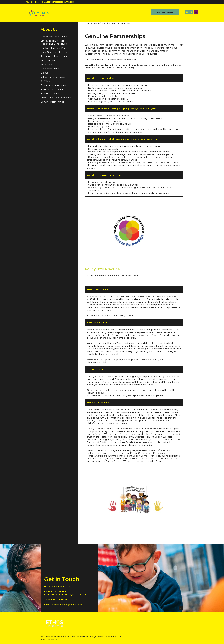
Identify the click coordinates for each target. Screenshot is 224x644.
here (61, 640)
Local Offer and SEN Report (56, 52)
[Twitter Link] (191, 12)
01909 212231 (35, 2)
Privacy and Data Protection (56, 98)
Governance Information (54, 85)
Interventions (48, 65)
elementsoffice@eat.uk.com (61, 2)
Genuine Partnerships (52, 102)
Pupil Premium (49, 60)
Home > (89, 23)
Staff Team (46, 81)
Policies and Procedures (54, 56)
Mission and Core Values (54, 37)
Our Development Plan (53, 48)
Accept (169, 637)
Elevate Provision (50, 69)
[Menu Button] (196, 12)
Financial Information (52, 89)
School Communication (53, 77)
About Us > (100, 23)
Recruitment (165, 12)
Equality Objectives (51, 93)
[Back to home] (39, 13)
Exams (44, 73)
